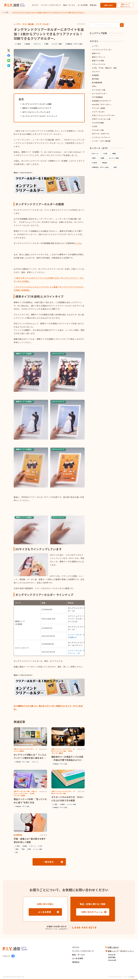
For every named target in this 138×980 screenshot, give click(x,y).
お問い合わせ (108, 5)
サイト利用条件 (130, 977)
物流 (94, 158)
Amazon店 (112, 960)
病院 (47, 44)
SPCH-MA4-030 (48, 619)
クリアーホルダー (43, 24)
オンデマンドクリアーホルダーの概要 (37, 104)
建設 (114, 153)
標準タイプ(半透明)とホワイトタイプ (37, 108)
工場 (106, 153)
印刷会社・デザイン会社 (74, 44)
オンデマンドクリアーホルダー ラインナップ (40, 116)
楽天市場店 (112, 957)
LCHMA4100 (47, 609)
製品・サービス (69, 5)
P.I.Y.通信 (6, 12)
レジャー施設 (57, 44)
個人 (116, 167)
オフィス (38, 44)
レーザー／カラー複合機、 (25, 24)
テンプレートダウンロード (51, 5)
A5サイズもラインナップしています (36, 112)
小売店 (19, 44)
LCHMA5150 (47, 628)
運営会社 (93, 5)
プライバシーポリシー (116, 977)
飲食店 (28, 44)
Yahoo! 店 (112, 954)
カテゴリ (35, 5)
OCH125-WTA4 (48, 652)
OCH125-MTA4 (48, 636)
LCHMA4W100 (48, 644)
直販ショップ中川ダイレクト (125, 5)
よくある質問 (83, 5)
